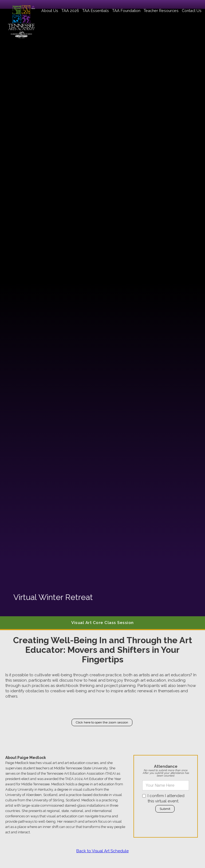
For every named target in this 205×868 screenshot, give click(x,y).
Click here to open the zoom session (102, 722)
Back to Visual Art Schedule (102, 851)
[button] (50, 11)
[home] (21, 19)
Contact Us (192, 11)
